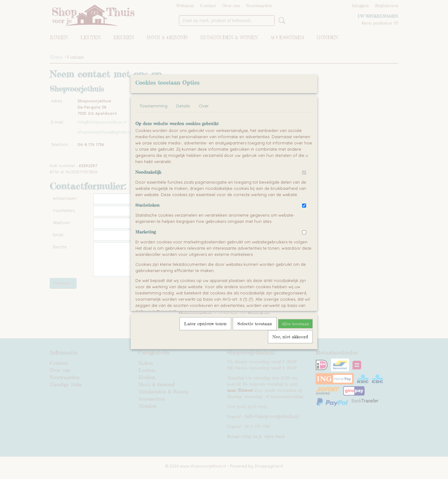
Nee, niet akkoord (290, 337)
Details (183, 106)
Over (204, 106)
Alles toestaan (295, 324)
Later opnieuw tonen (205, 324)
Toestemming (153, 106)
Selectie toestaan (255, 324)
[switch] (304, 173)
